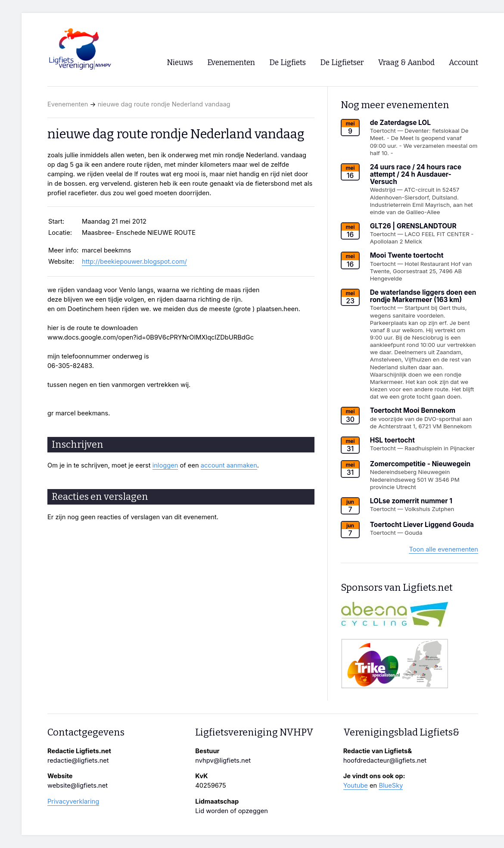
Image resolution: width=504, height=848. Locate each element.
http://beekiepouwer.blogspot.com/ (134, 262)
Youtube (356, 786)
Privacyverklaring (73, 801)
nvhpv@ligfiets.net (223, 761)
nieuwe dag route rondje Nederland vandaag (164, 104)
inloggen (165, 465)
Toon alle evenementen (443, 549)
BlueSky (391, 786)
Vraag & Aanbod (406, 63)
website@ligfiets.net (78, 786)
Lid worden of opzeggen (232, 811)
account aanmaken (229, 465)
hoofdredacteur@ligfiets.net (385, 761)
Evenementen (68, 104)
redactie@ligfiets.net (78, 761)
